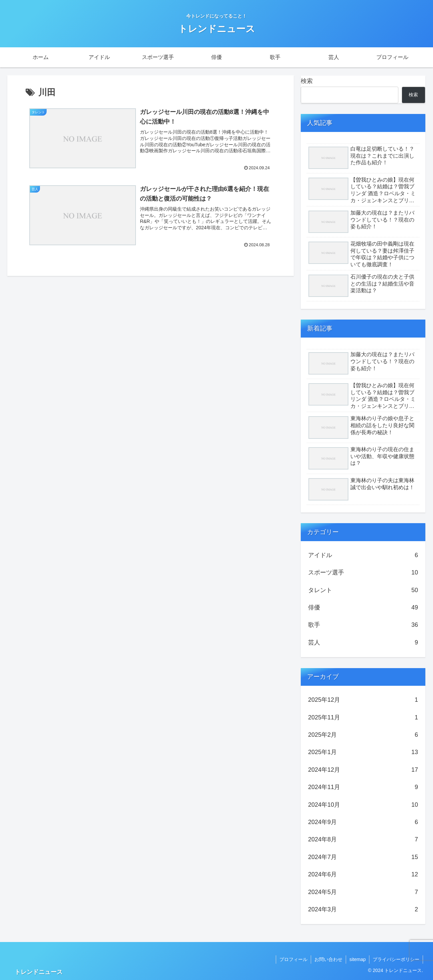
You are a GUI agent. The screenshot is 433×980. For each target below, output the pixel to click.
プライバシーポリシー (396, 959)
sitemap (358, 959)
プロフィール (293, 959)
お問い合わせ (328, 959)
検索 (307, 81)
